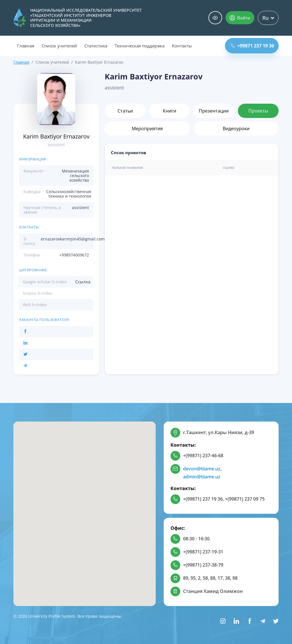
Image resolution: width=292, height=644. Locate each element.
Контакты (182, 46)
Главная (26, 46)
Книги (170, 111)
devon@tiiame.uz (202, 469)
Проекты (258, 111)
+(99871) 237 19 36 (203, 499)
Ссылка (83, 282)
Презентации (214, 111)
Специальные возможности (215, 18)
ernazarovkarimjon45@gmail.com (73, 239)
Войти (240, 18)
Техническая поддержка (140, 46)
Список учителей (59, 46)
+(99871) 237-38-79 (203, 565)
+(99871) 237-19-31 (203, 552)
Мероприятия (147, 129)
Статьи (125, 111)
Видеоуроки (236, 129)
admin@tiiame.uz (202, 477)
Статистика (96, 46)
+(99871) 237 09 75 (245, 499)
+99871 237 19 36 (252, 46)
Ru (268, 18)
